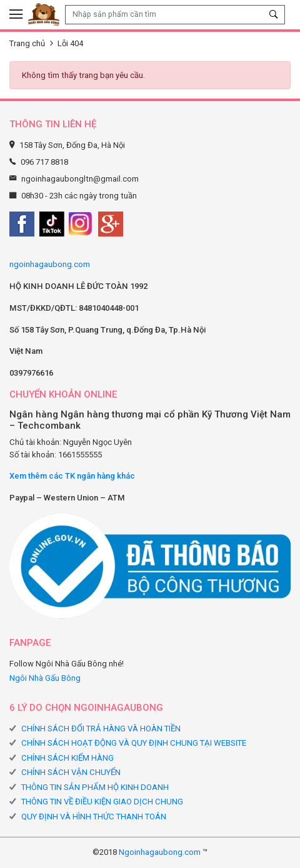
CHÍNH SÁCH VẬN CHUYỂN (71, 772)
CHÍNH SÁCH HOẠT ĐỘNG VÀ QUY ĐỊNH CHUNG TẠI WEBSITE (134, 743)
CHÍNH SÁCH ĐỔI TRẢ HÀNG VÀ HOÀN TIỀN (101, 729)
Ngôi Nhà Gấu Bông (45, 678)
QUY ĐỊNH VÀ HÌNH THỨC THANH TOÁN (94, 817)
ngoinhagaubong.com (50, 264)
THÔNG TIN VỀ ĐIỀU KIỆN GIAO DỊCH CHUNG (102, 802)
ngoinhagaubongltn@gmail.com (80, 179)
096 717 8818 (44, 162)
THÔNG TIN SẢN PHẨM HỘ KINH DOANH (95, 787)
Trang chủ (27, 43)
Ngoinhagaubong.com (160, 852)
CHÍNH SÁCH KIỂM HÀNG (67, 758)
